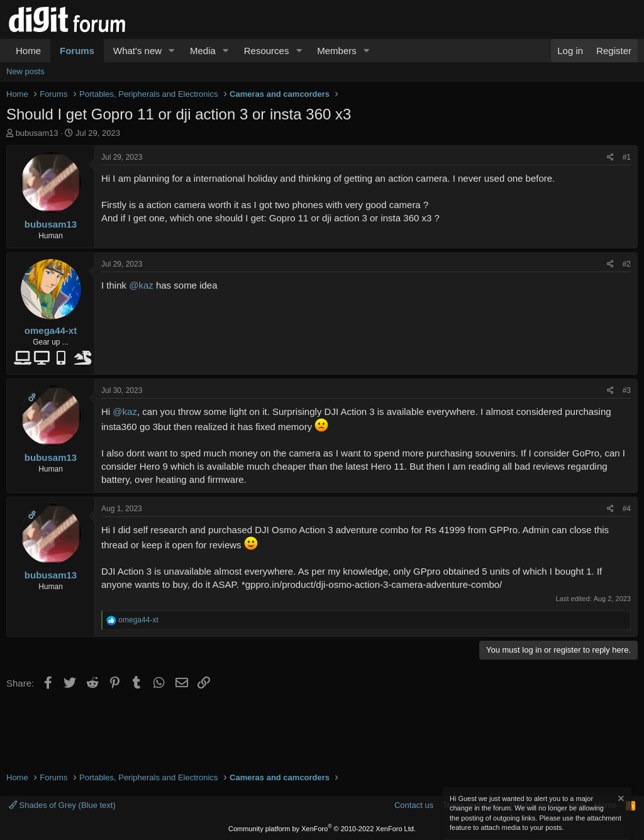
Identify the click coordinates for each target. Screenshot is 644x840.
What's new (137, 51)
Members (337, 51)
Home (28, 51)
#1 (627, 157)
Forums (77, 51)
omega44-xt (51, 330)
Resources (267, 51)
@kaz (141, 285)
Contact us (414, 805)
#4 (627, 509)
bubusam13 (37, 133)
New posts (25, 71)
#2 (627, 264)
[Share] (610, 157)
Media (203, 51)
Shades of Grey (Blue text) (62, 805)
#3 (627, 390)
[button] (172, 51)
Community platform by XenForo (322, 829)
